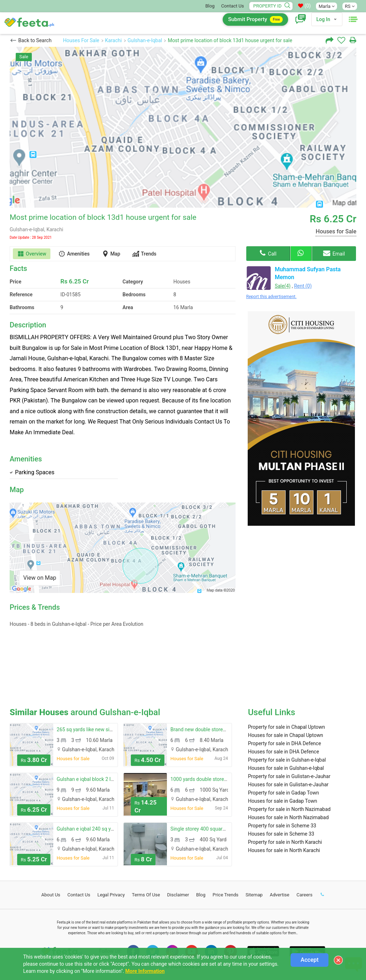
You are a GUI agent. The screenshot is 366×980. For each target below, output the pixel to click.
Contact (79, 895)
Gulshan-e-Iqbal (145, 40)
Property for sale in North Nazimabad (289, 809)
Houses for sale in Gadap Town (283, 801)
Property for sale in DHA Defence (285, 743)
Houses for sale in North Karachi (284, 850)
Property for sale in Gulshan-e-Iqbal (287, 760)
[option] (183, 127)
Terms (146, 895)
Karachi (113, 40)
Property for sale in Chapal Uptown (287, 727)
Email (334, 253)
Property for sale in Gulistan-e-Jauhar (289, 776)
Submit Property (255, 19)
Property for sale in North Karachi (285, 842)
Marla (326, 6)
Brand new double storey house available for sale (225, 729)
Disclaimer (178, 895)
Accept (310, 960)
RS (350, 6)
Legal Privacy (111, 895)
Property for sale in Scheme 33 (282, 826)
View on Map (40, 578)
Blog (210, 6)
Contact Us (233, 6)
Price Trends (226, 895)
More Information (145, 971)
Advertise (280, 895)
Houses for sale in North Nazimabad (288, 817)
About (51, 895)
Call (268, 253)
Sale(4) (283, 286)
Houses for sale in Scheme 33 (281, 834)
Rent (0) (303, 286)
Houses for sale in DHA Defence (284, 752)
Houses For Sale (81, 40)
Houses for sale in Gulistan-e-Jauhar (288, 785)
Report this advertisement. (271, 297)
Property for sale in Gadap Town (284, 793)
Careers (304, 895)
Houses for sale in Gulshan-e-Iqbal (286, 768)
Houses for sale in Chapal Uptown (286, 735)
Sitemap (254, 895)
